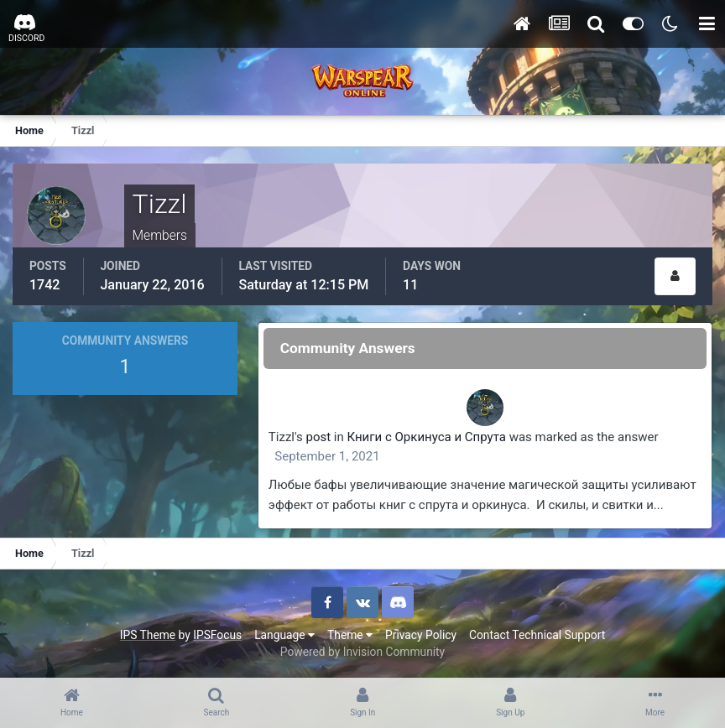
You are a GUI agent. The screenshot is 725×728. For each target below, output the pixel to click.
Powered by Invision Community (362, 652)
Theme (350, 635)
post (319, 437)
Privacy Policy (421, 635)
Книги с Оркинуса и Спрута (427, 437)
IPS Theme (148, 635)
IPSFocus (217, 635)
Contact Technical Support (537, 635)
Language (284, 635)
